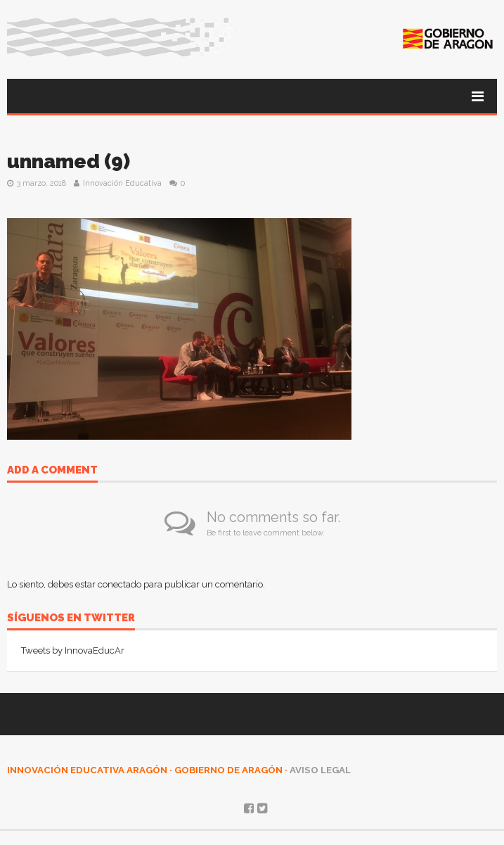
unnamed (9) (69, 161)
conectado (119, 584)
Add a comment (52, 471)
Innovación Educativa (122, 183)
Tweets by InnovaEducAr (73, 650)
